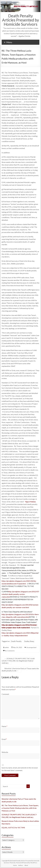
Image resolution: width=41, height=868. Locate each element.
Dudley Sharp (29, 641)
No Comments (10, 651)
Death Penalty (16, 641)
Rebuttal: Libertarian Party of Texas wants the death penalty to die (20, 670)
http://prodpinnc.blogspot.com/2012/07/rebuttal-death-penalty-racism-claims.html (20, 594)
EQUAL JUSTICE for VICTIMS (13, 828)
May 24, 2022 (18, 647)
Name (4, 726)
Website (5, 752)
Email (4, 739)
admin (7, 647)
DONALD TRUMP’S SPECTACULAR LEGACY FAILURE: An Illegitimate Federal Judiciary (18, 661)
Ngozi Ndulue (30, 502)
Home (15, 865)
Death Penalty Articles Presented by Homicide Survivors (20, 20)
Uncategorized (31, 647)
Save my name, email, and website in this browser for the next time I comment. (20, 769)
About (26, 865)
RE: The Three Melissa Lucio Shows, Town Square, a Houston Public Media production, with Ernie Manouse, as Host (20, 808)
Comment (5, 694)
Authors (21, 865)
